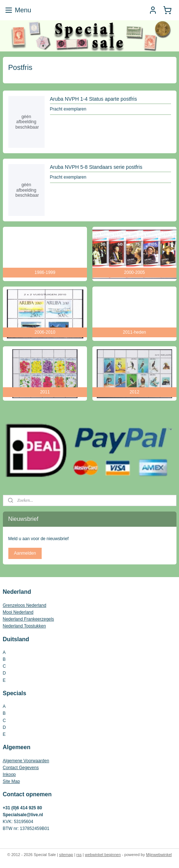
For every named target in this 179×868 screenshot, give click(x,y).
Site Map (11, 781)
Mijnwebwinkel (159, 855)
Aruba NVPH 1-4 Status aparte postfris (93, 99)
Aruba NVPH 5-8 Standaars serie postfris (96, 167)
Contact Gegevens (21, 768)
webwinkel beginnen (103, 855)
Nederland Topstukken (24, 626)
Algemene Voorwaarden (26, 761)
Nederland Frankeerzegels (28, 619)
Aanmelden (25, 553)
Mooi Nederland (18, 612)
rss (79, 855)
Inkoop (9, 775)
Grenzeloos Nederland (25, 605)
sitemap (66, 855)
